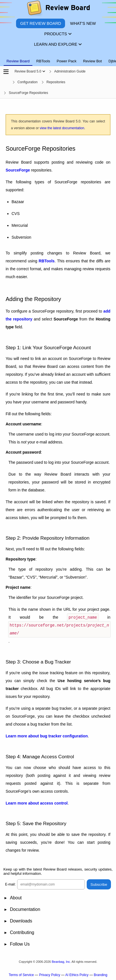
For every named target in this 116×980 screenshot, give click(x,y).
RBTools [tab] (43, 61)
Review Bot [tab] (92, 61)
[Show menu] (44, 71)
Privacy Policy (50, 975)
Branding (101, 975)
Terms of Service (21, 975)
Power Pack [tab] (66, 61)
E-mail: (10, 884)
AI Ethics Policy (77, 975)
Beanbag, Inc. (61, 961)
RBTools (47, 261)
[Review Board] (58, 9)
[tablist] (58, 58)
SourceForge (18, 170)
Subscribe (99, 884)
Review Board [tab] (18, 61)
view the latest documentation (62, 128)
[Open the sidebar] (6, 72)
